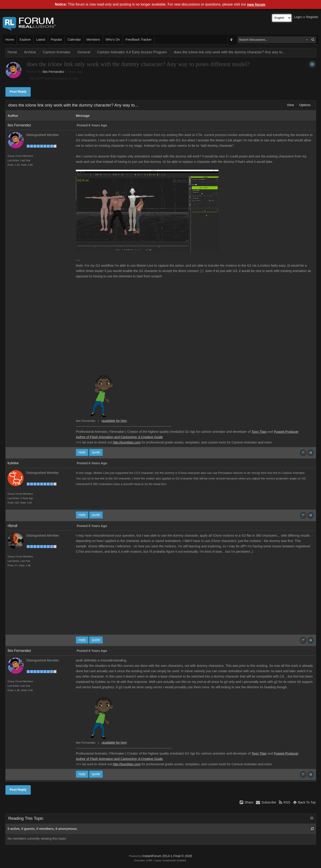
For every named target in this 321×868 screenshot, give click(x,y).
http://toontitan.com (127, 442)
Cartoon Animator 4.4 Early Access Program (132, 52)
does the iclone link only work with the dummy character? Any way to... (230, 52)
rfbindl (12, 526)
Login (298, 17)
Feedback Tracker (139, 40)
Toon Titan (259, 432)
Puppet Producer (286, 432)
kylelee (13, 463)
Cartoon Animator (57, 52)
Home (10, 40)
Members (93, 40)
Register (312, 17)
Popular (57, 40)
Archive (30, 52)
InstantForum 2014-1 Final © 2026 (167, 856)
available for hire (114, 421)
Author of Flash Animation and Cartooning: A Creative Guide (119, 437)
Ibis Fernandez (53, 72)
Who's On (113, 40)
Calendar (74, 40)
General (84, 52)
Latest (41, 40)
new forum (256, 5)
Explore (25, 40)
